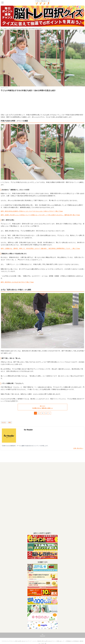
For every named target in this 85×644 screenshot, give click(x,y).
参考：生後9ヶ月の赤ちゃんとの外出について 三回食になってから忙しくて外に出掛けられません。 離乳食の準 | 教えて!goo (40, 215)
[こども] (4, 422)
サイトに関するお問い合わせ (18, 641)
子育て (5, 29)
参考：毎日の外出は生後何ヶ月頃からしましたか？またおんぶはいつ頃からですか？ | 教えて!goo (32, 211)
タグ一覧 (44, 643)
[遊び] (10, 422)
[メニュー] (2, 3)
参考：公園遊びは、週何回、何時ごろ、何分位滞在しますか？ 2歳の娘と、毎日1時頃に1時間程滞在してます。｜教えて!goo (40, 248)
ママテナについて (6, 641)
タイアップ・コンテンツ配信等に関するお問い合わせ (39, 641)
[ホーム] (2, 29)
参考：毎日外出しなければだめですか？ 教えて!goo (17, 282)
